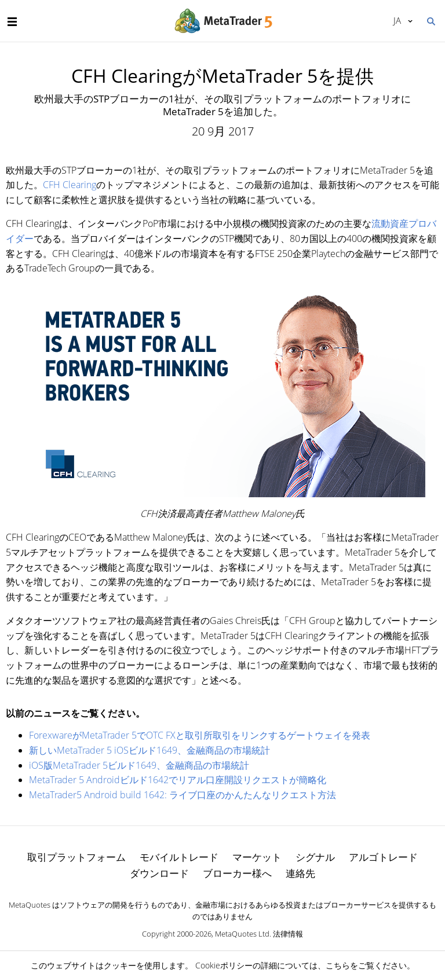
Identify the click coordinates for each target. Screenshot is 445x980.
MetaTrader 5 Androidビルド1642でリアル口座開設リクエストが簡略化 (178, 780)
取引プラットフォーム (76, 857)
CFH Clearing (70, 185)
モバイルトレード (179, 857)
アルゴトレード (383, 857)
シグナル (315, 857)
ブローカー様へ (237, 873)
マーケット (257, 857)
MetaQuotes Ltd (242, 934)
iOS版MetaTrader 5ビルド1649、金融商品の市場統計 (139, 765)
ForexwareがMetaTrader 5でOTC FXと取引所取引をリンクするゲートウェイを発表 (200, 735)
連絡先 (300, 873)
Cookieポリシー (224, 965)
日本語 (397, 20)
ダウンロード (159, 873)
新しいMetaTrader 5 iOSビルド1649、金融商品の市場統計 (149, 750)
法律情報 (288, 934)
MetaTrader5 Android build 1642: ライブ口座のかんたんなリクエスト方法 (183, 795)
